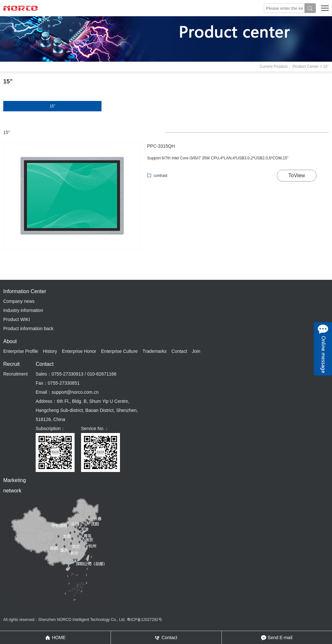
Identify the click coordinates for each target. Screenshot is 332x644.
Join (196, 351)
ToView (296, 175)
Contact (179, 351)
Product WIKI (17, 319)
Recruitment (15, 374)
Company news (19, 301)
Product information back (28, 328)
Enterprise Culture (119, 351)
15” (52, 106)
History (50, 351)
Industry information (23, 310)
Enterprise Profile (21, 351)
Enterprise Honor (79, 351)
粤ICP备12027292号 (144, 620)
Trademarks (155, 351)
